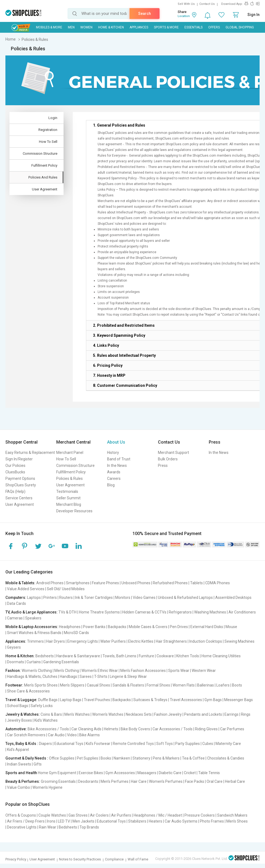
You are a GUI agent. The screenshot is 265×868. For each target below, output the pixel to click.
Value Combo (19, 787)
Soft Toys (165, 744)
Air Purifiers (121, 815)
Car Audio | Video (62, 735)
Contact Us (207, 4)
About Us (116, 442)
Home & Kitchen (111, 27)
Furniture (146, 656)
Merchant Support (173, 453)
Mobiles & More (49, 27)
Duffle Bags (48, 700)
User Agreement (20, 504)
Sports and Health (21, 773)
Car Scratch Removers (26, 735)
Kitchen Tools (188, 656)
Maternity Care (228, 744)
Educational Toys (69, 744)
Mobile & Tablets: (20, 583)
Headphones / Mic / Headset (158, 815)
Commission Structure (75, 466)
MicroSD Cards (76, 633)
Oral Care (215, 781)
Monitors (123, 598)
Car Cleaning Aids (86, 729)
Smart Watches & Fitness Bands (34, 633)
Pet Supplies (87, 758)
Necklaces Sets (139, 714)
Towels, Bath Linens (119, 656)
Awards (114, 472)
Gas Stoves (78, 815)
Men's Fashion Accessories (143, 671)
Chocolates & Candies (226, 758)
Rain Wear (48, 827)
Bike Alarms (90, 735)
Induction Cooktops (206, 641)
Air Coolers (99, 815)
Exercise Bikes (91, 773)
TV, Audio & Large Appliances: (32, 612)
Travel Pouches (97, 700)
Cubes (208, 744)
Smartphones (78, 583)
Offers (214, 27)
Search (145, 14)
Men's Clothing (67, 671)
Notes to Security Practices (80, 859)
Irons (51, 821)
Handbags (68, 676)
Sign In (254, 15)
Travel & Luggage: (21, 700)
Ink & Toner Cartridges (94, 598)
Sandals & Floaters (128, 685)
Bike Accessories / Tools (48, 729)
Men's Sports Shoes (41, 685)
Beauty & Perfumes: (23, 781)
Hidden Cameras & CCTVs (144, 612)
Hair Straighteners (171, 641)
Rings (246, 714)
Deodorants (88, 781)
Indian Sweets (19, 764)
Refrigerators (180, 612)
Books (106, 758)
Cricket (190, 773)
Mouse (231, 627)
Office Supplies (62, 758)
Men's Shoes (237, 821)
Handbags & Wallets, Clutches (32, 676)
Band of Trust (119, 459)
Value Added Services (26, 589)
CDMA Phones (218, 583)
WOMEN (86, 27)
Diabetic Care (170, 773)
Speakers (33, 618)
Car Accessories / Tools (173, 729)
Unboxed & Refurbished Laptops (185, 598)
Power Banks (94, 627)
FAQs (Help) (15, 491)
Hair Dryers (56, 641)
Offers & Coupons (21, 815)
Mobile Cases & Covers (148, 627)
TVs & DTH (67, 612)
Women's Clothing (37, 671)
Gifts (38, 764)
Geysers (14, 647)
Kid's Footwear (98, 744)
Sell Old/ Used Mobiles (66, 589)
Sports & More (166, 27)
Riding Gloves (206, 729)
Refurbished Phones (170, 583)
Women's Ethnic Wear (100, 671)
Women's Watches (108, 714)
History (113, 453)
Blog (111, 485)
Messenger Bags (239, 700)
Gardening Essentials (61, 662)
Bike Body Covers (135, 729)
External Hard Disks (207, 627)
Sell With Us (186, 4)
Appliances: (16, 641)
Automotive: (16, 729)
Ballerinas (206, 685)
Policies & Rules (69, 478)
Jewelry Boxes (19, 720)
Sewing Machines (239, 641)
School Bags (18, 706)
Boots (237, 685)
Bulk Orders (168, 459)
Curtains (34, 662)
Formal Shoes (158, 685)
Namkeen (122, 758)
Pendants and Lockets (203, 714)
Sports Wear (179, 671)
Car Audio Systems (181, 821)
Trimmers (35, 641)
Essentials (193, 27)
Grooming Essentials (58, 781)
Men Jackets (83, 821)
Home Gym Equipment (57, 773)
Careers (114, 478)
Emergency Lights (83, 641)
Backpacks (117, 627)
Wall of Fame (138, 859)
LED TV (64, 821)
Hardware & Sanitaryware (78, 656)
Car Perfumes (232, 729)
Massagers (147, 773)
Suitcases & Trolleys (150, 700)
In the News (117, 466)
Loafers (223, 685)
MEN (71, 27)
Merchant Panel (70, 453)
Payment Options (20, 478)
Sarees (86, 676)
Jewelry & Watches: (23, 714)
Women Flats (184, 685)
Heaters (155, 821)
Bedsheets (45, 656)
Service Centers (19, 498)
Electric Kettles (141, 641)
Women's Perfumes (166, 781)
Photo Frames (212, 821)
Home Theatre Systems (99, 612)
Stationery (141, 758)
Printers (50, 598)
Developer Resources (74, 511)
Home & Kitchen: (20, 656)
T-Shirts (101, 676)
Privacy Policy (16, 859)
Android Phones (50, 583)
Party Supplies (188, 744)
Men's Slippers (72, 685)
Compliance (114, 859)
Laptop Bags (71, 700)
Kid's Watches (46, 720)
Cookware (165, 656)
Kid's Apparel (18, 750)
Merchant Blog (69, 504)
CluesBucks (15, 472)
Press (163, 466)
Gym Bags (213, 700)
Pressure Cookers (200, 815)
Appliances (139, 27)
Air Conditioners (242, 612)
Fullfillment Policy (71, 472)
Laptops (34, 598)
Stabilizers (137, 821)
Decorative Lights (22, 827)
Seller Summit (68, 498)
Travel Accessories (186, 700)
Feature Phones (105, 583)
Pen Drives (179, 627)
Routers (66, 598)
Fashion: (13, 671)
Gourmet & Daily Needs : (27, 758)
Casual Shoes (98, 685)
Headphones (70, 627)
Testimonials (67, 491)
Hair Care (139, 781)
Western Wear (204, 671)
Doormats (16, 662)
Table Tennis (209, 773)
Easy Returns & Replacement (30, 453)
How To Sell (66, 459)
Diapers (45, 744)
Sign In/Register (19, 459)
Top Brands (89, 827)
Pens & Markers (166, 758)
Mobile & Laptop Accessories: (32, 627)
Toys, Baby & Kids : (22, 744)
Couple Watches (52, 815)
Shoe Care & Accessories (28, 691)
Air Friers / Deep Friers (26, 821)
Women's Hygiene (47, 787)
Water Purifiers (113, 641)
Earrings (231, 714)
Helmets (111, 729)
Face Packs (195, 781)
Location (184, 16)
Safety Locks (42, 706)
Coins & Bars (51, 714)
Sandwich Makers (232, 815)
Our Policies (15, 466)
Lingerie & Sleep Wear (128, 676)
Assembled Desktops (233, 598)
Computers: (16, 598)
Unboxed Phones (136, 583)
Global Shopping (240, 27)
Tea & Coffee (193, 758)
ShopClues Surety (21, 485)
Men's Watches (77, 714)
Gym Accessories (120, 773)
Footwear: (14, 685)
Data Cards (16, 603)
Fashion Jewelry (168, 714)
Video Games (144, 598)
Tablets (196, 583)
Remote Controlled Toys (133, 744)
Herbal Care (235, 781)
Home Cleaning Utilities (221, 656)
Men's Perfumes (115, 781)
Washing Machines (210, 612)
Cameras (15, 618)
